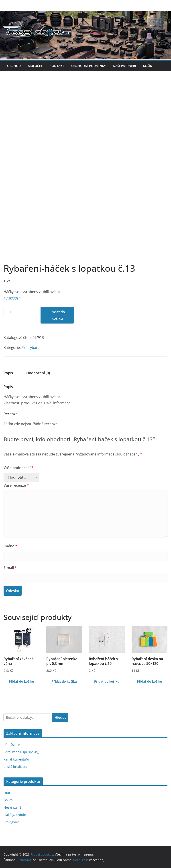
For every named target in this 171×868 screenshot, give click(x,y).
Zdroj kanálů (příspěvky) (21, 752)
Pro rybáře (31, 348)
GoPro (8, 800)
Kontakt (57, 66)
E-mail (10, 568)
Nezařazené (12, 807)
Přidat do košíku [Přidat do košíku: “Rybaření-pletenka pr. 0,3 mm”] (64, 681)
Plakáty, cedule (15, 815)
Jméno (10, 546)
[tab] (8, 374)
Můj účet (35, 66)
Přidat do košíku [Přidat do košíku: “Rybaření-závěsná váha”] (21, 681)
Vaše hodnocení (18, 468)
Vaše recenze (16, 485)
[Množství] (20, 312)
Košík (148, 66)
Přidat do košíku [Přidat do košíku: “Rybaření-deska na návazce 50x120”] (150, 681)
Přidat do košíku (57, 315)
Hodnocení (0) (38, 373)
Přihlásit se (12, 745)
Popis (8, 373)
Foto (7, 793)
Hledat (60, 717)
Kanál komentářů (16, 759)
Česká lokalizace (16, 767)
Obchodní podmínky (89, 66)
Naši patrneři (124, 66)
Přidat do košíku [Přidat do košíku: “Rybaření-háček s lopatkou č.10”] (107, 681)
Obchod (14, 66)
